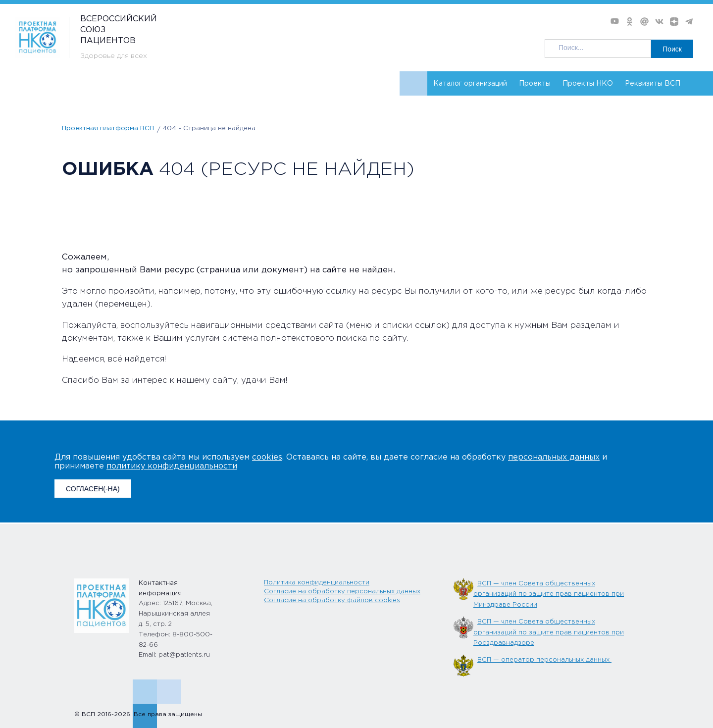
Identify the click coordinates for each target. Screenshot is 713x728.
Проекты (535, 84)
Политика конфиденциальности (317, 583)
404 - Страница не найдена (209, 129)
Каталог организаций (470, 84)
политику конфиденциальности (172, 466)
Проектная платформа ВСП (108, 129)
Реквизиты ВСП (653, 84)
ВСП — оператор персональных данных (544, 660)
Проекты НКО (588, 84)
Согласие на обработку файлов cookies (332, 600)
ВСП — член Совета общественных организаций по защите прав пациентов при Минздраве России (549, 594)
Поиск (672, 49)
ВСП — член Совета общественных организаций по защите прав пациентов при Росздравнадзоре (549, 632)
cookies (267, 457)
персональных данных (554, 457)
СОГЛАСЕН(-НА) (93, 489)
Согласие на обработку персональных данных (342, 592)
